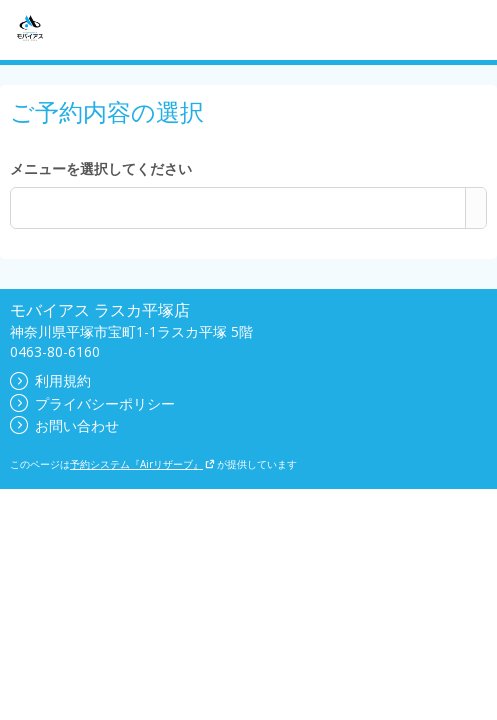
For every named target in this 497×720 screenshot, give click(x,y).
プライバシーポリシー (92, 403)
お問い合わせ (64, 425)
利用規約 (50, 380)
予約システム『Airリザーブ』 (142, 464)
